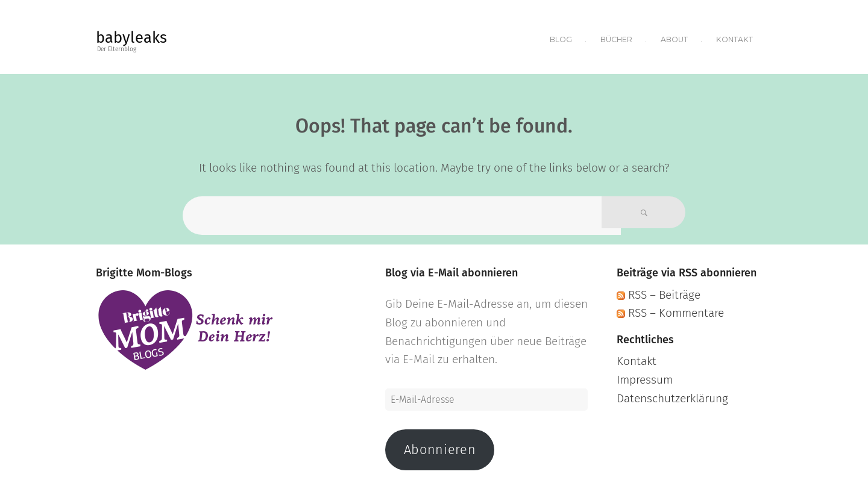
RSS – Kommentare (670, 309)
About (674, 38)
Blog (559, 38)
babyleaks (131, 38)
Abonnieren (440, 446)
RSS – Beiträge (659, 291)
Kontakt (734, 38)
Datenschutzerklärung (672, 395)
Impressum (645, 376)
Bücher (615, 38)
